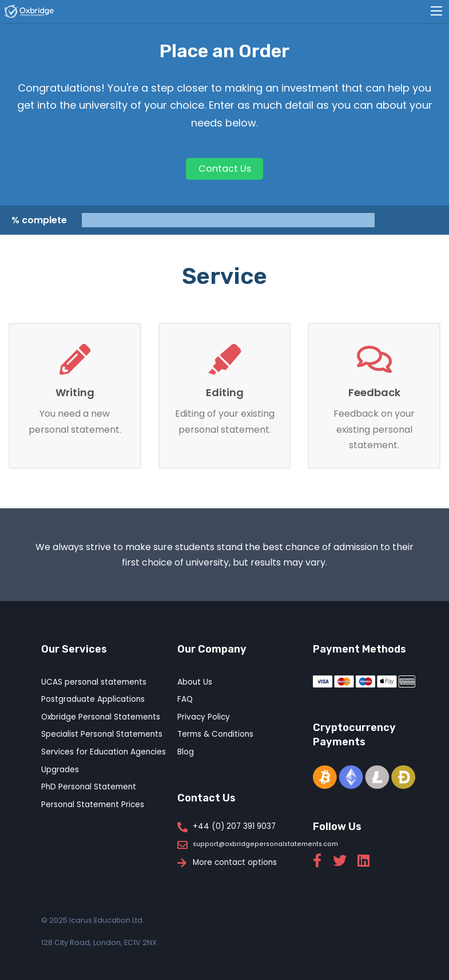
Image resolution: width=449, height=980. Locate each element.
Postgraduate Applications (93, 699)
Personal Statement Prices (93, 805)
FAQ (185, 699)
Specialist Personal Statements (102, 734)
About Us (195, 682)
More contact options (235, 863)
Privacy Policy (204, 717)
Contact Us (225, 169)
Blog (186, 752)
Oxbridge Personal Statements (101, 717)
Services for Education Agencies (104, 752)
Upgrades (60, 770)
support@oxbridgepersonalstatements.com (265, 845)
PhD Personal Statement (89, 787)
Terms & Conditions (215, 734)
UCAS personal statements (94, 682)
